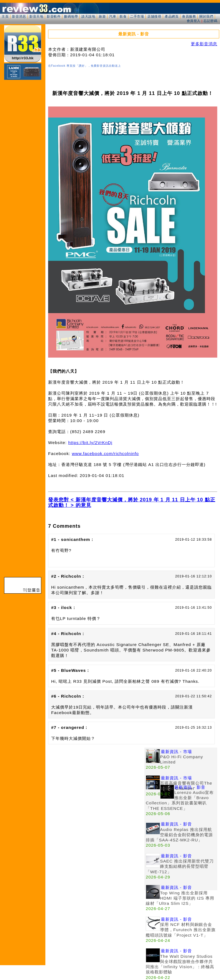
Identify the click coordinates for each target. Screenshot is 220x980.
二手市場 (137, 16)
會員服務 (189, 16)
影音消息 (19, 16)
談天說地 (88, 16)
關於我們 (206, 16)
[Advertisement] (52, 799)
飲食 (123, 16)
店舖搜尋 (154, 16)
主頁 (5, 16)
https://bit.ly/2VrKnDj (90, 443)
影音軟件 (54, 16)
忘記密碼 (210, 21)
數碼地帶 (71, 16)
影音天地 (36, 16)
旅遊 (102, 16)
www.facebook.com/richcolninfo (105, 454)
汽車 (113, 16)
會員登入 (194, 21)
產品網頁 (172, 16)
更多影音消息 (204, 44)
